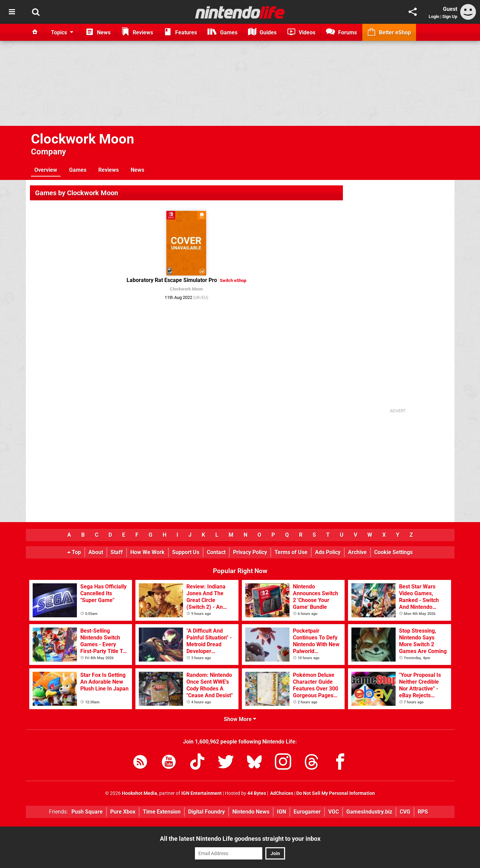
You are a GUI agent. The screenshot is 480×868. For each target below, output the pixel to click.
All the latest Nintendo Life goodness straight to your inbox (240, 839)
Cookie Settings (393, 552)
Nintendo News (251, 812)
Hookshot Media (139, 793)
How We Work (147, 552)
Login (434, 16)
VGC (334, 812)
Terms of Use (291, 552)
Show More (240, 719)
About (96, 552)
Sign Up (450, 16)
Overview (46, 170)
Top (74, 552)
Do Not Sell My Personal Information (336, 793)
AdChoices (281, 793)
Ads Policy (328, 552)
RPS (423, 812)
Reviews (109, 170)
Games (78, 170)
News (137, 170)
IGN (282, 812)
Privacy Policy (250, 552)
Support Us (186, 552)
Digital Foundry (206, 812)
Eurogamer (307, 812)
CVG (405, 812)
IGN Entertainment (202, 793)
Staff (117, 552)
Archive (357, 552)
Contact (216, 552)
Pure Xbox (123, 812)
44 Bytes (257, 793)
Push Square (87, 812)
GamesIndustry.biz (369, 812)
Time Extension (162, 812)
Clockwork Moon (82, 139)
